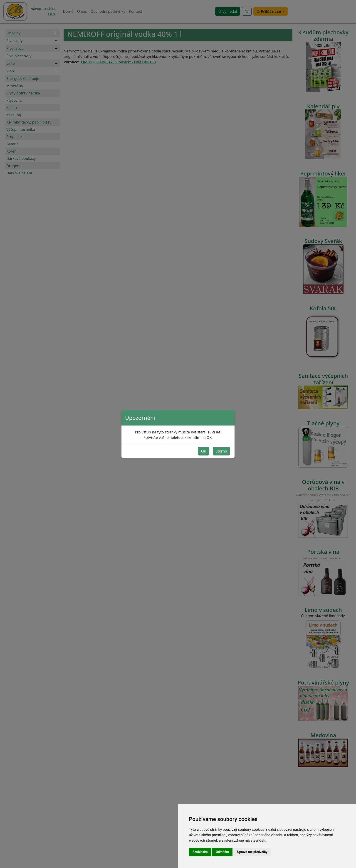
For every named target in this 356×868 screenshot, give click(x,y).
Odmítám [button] (222, 852)
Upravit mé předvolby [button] (252, 852)
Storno (221, 451)
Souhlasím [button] (200, 852)
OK (203, 451)
